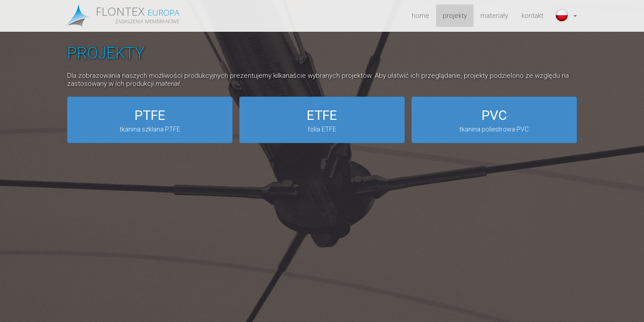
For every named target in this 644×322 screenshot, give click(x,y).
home (421, 16)
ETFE (322, 121)
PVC (494, 121)
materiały (494, 16)
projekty (455, 16)
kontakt (532, 16)
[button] (567, 16)
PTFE (150, 121)
